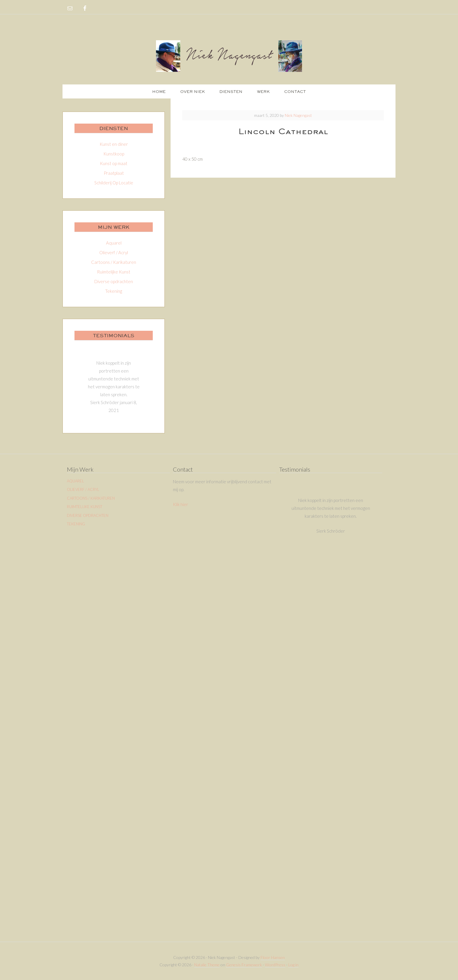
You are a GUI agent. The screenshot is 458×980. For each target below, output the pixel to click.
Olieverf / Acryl (114, 252)
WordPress (275, 965)
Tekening (114, 291)
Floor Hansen (273, 957)
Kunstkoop (114, 154)
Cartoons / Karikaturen (114, 262)
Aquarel (114, 243)
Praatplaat (114, 173)
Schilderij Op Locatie (114, 183)
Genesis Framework (244, 965)
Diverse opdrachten (114, 281)
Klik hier (181, 504)
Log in (293, 965)
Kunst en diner (114, 144)
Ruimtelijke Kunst (114, 272)
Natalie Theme (207, 965)
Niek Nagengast (229, 56)
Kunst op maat (114, 163)
